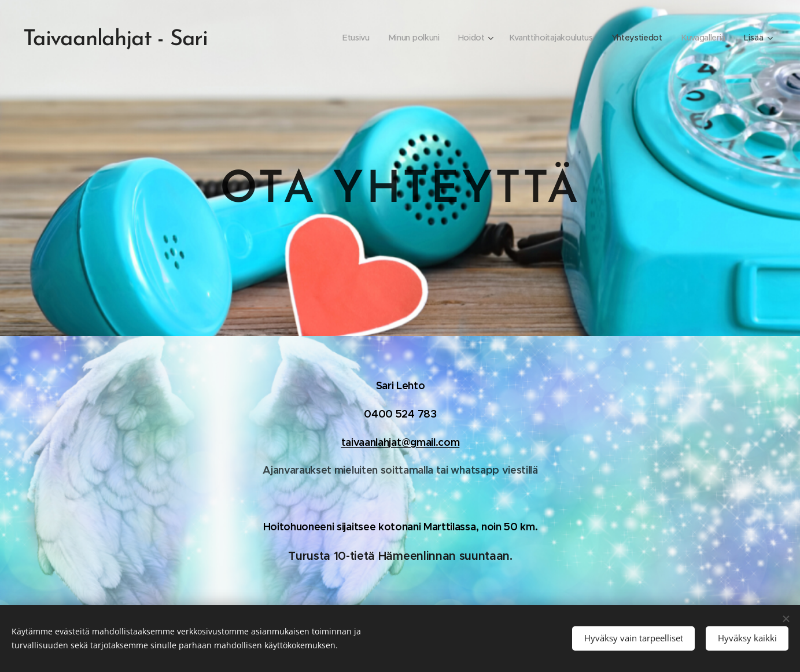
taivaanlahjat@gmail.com (400, 442)
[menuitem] (350, 38)
